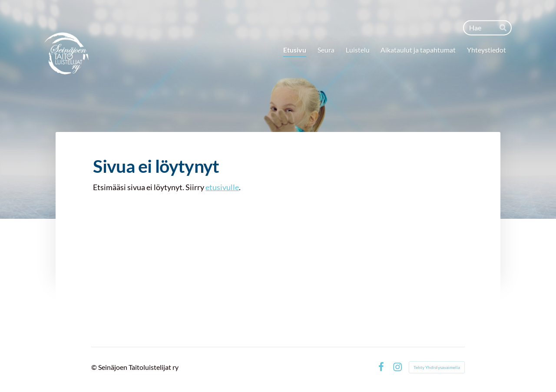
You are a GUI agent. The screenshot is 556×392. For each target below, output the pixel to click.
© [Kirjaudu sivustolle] (95, 367)
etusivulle (222, 187)
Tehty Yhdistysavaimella (437, 367)
